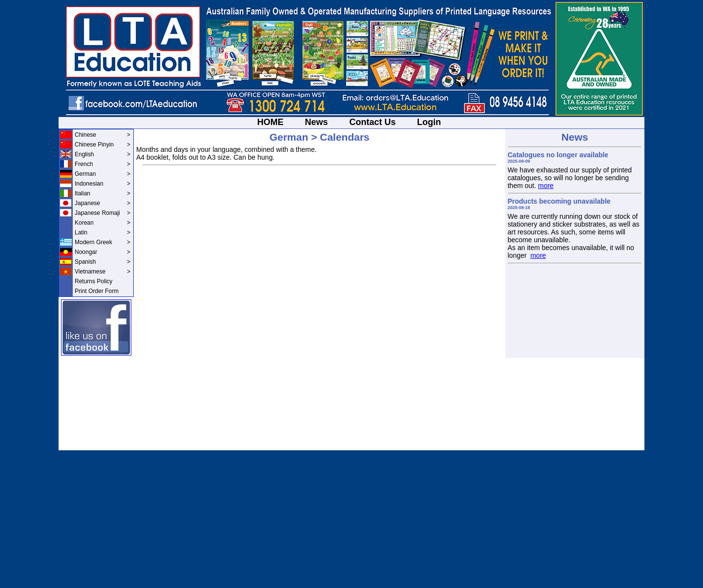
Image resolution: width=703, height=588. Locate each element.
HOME (270, 122)
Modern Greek (103, 242)
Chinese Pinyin (103, 145)
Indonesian (103, 184)
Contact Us (372, 122)
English (103, 154)
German (103, 174)
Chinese (103, 135)
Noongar (103, 252)
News (317, 122)
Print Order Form (97, 291)
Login (429, 122)
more (546, 186)
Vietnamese (103, 272)
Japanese (103, 203)
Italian (103, 193)
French (103, 164)
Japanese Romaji (103, 213)
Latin (103, 232)
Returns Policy (93, 281)
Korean (103, 223)
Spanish (103, 262)
